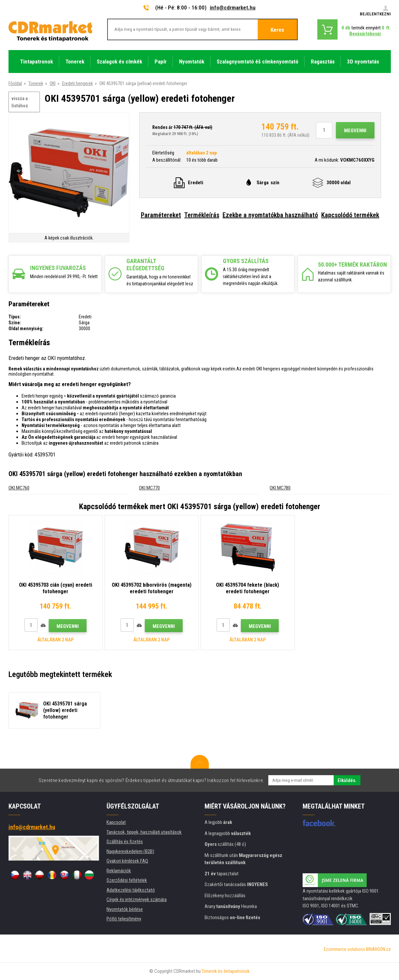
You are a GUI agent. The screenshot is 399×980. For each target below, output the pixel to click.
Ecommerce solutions (344, 949)
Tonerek (36, 83)
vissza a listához (20, 102)
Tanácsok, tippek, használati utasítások (144, 832)
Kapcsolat (116, 822)
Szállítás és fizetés (125, 842)
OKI (53, 83)
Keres (277, 30)
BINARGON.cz (378, 949)
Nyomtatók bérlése (125, 909)
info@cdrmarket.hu (233, 8)
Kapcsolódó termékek (350, 215)
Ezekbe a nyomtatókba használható (270, 215)
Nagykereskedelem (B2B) (130, 851)
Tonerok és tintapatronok (226, 971)
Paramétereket (161, 215)
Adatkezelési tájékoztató (131, 890)
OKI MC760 (19, 488)
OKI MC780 (280, 488)
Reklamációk (119, 871)
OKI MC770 (149, 488)
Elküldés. (347, 780)
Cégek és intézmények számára (137, 900)
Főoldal (15, 83)
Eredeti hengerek (77, 83)
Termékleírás (202, 215)
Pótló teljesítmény (124, 919)
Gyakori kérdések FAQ (127, 861)
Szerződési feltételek (127, 880)
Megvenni (355, 131)
